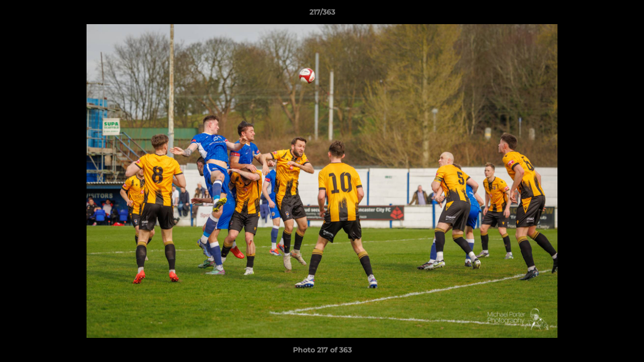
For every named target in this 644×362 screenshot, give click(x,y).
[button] (626, 15)
